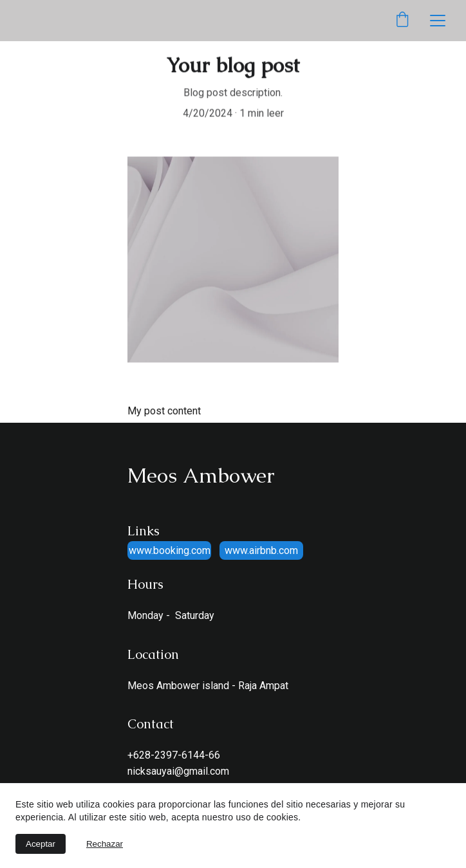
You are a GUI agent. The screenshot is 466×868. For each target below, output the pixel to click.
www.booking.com (170, 550)
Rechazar (105, 844)
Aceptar (41, 844)
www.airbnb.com (261, 550)
